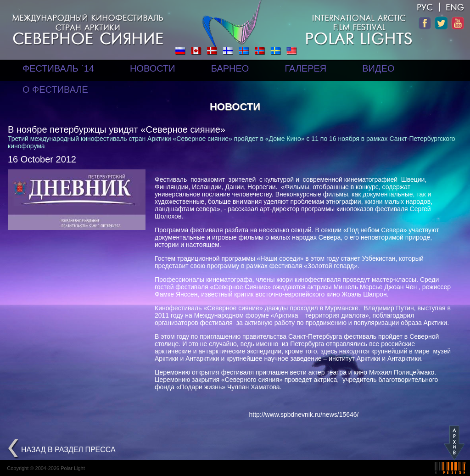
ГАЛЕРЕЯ (305, 68)
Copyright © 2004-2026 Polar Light (46, 468)
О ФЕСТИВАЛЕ (55, 90)
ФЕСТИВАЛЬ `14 (58, 68)
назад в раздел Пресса (68, 450)
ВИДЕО (378, 68)
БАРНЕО (230, 68)
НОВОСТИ (153, 68)
